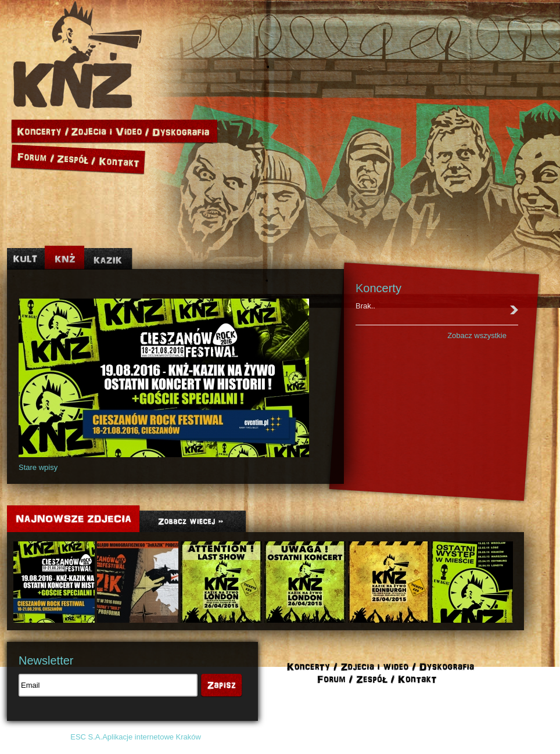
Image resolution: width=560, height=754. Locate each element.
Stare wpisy (38, 467)
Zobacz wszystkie (477, 335)
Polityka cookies (441, 737)
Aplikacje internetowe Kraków (152, 737)
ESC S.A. (86, 737)
